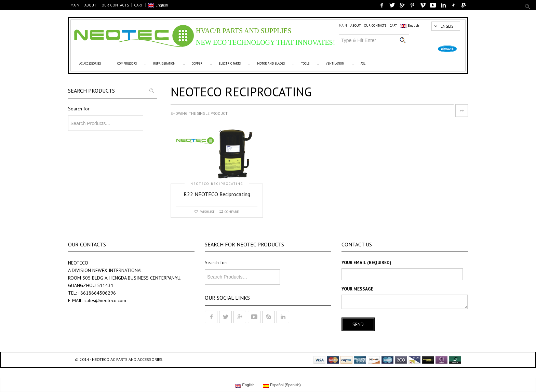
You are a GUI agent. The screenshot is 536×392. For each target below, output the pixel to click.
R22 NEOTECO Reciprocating (217, 194)
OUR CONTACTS (115, 5)
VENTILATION (335, 63)
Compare (232, 212)
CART (138, 5)
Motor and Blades (271, 63)
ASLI (364, 63)
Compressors (127, 63)
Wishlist (207, 212)
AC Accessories (90, 63)
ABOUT (90, 5)
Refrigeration (164, 63)
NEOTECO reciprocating (217, 184)
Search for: (79, 109)
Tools (305, 63)
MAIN (75, 5)
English (158, 5)
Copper (197, 63)
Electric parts (230, 63)
